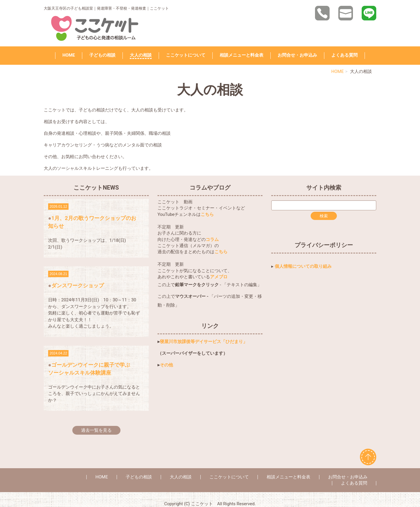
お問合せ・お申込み (297, 55)
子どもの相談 (102, 55)
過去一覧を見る (96, 430)
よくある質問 (344, 55)
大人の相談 (141, 55)
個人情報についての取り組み (303, 266)
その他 (166, 365)
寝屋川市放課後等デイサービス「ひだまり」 (204, 342)
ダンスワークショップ (78, 285)
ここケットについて (186, 55)
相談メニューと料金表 (242, 55)
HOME (69, 55)
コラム (212, 239)
